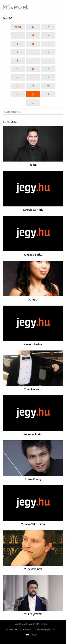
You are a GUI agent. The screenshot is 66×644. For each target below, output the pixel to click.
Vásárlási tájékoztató (46, 629)
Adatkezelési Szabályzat (19, 629)
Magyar (32, 635)
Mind (18, 27)
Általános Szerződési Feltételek (31, 624)
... (33, 103)
